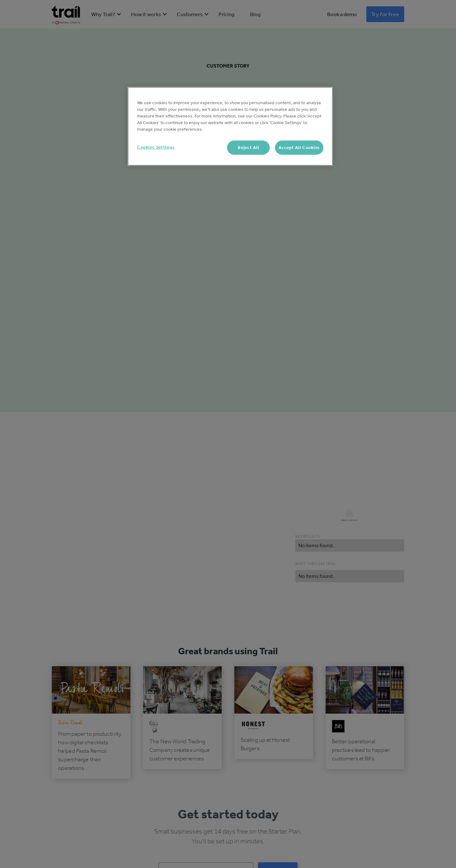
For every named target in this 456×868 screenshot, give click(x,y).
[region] (230, 126)
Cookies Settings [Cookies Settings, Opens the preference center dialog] (156, 147)
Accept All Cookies (299, 148)
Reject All (248, 148)
